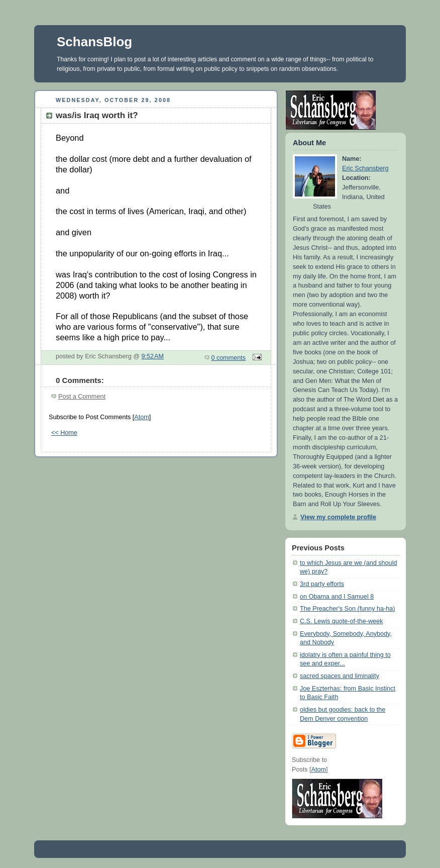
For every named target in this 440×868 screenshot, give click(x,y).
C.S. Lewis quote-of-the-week (341, 621)
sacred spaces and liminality (340, 676)
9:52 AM (153, 356)
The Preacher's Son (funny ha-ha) (348, 609)
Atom (141, 417)
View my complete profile (338, 517)
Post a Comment (82, 397)
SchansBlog (94, 42)
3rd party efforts (322, 584)
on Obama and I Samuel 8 (337, 597)
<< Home (64, 433)
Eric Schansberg (365, 168)
